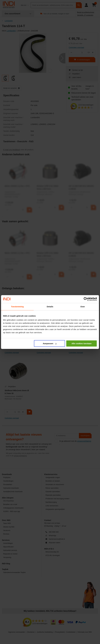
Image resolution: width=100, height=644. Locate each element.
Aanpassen (50, 343)
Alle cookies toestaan (81, 343)
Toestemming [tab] (17, 307)
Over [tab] (83, 307)
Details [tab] (50, 307)
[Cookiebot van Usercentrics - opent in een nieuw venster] (86, 299)
